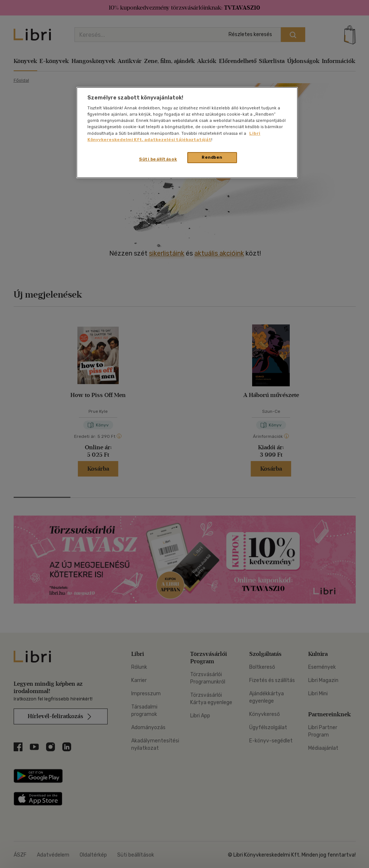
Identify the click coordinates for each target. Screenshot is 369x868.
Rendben (212, 157)
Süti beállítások (158, 159)
